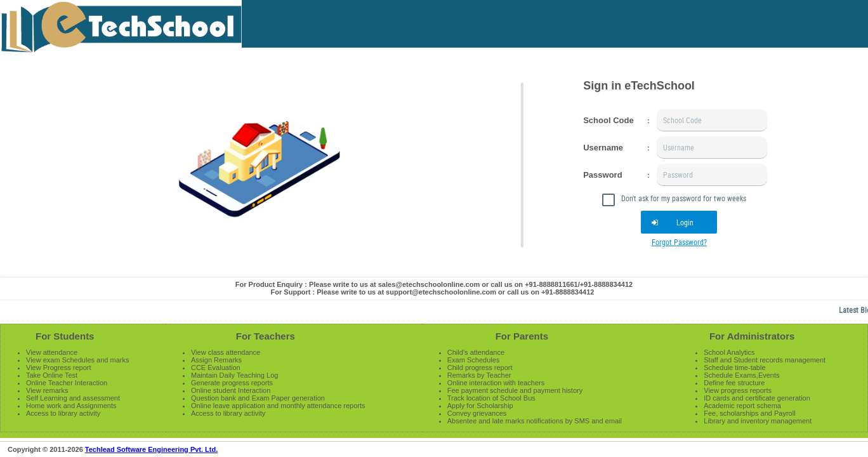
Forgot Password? (679, 242)
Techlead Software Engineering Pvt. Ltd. (151, 449)
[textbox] (712, 120)
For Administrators (752, 336)
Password (602, 175)
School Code (608, 120)
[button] (679, 222)
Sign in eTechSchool (639, 86)
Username (603, 148)
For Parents (522, 336)
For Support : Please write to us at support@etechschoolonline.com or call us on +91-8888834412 (433, 292)
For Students (65, 336)
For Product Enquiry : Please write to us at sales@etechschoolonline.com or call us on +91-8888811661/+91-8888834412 (434, 284)
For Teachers (266, 336)
